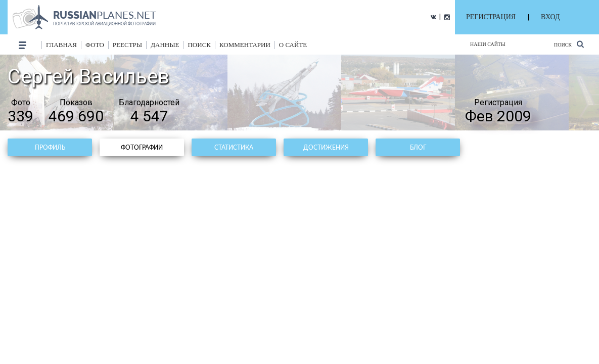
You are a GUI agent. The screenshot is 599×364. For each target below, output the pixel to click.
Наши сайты (488, 44)
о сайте (293, 45)
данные (165, 45)
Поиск (569, 44)
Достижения (326, 147)
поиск (199, 45)
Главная (61, 45)
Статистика (234, 147)
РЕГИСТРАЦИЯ (491, 17)
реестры (127, 45)
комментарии (245, 45)
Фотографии (142, 147)
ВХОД (550, 17)
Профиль (50, 147)
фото (95, 45)
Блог (418, 147)
